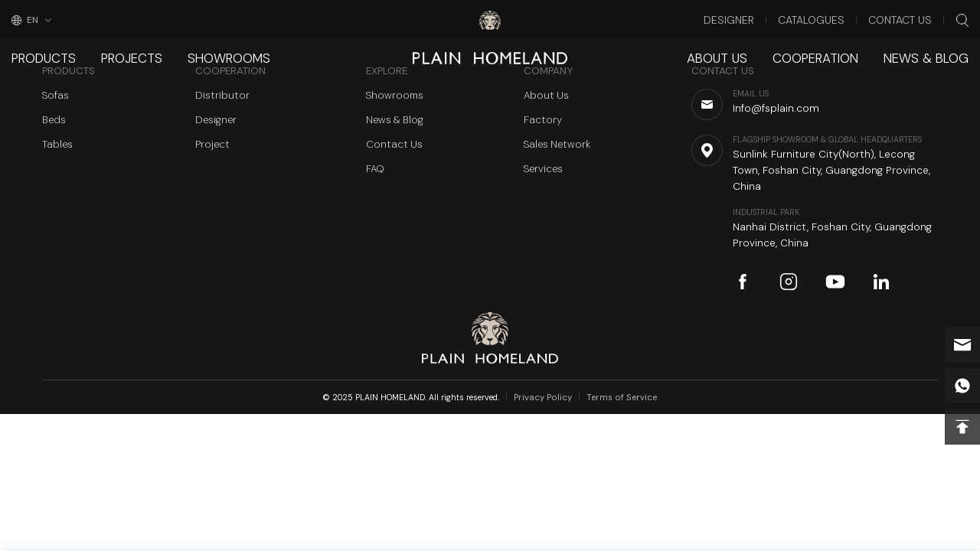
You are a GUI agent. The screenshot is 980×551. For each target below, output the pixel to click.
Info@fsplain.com (962, 344)
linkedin (881, 282)
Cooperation (836, 49)
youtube (835, 282)
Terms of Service (620, 398)
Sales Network (557, 144)
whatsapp (962, 386)
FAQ (375, 169)
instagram (789, 282)
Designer (761, 18)
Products (39, 49)
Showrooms (204, 49)
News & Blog (933, 49)
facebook (743, 282)
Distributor (222, 95)
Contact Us (908, 18)
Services (543, 169)
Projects (118, 49)
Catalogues (832, 18)
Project (212, 144)
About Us (750, 49)
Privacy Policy (549, 398)
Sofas (56, 95)
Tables (57, 144)
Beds (54, 120)
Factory (543, 120)
